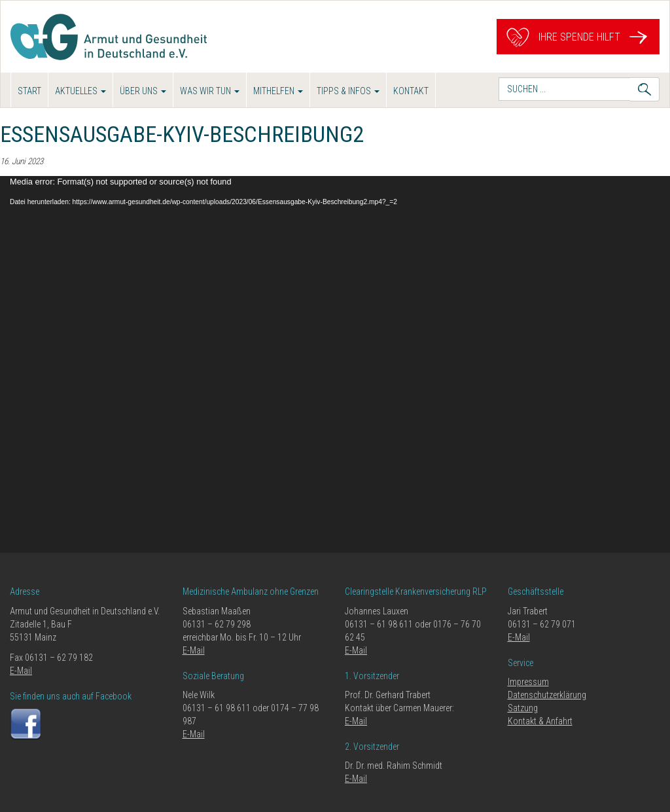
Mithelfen (278, 91)
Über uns (143, 91)
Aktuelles (80, 91)
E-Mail (21, 671)
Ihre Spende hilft (578, 37)
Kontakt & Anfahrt (540, 721)
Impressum (528, 682)
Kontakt (411, 91)
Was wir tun (210, 91)
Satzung (523, 708)
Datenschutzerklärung (547, 695)
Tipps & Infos (348, 91)
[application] (335, 364)
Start (29, 91)
